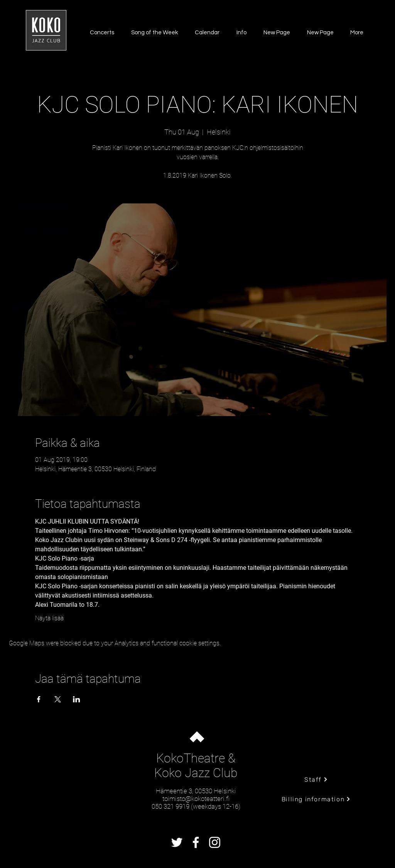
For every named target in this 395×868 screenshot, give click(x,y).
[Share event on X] (58, 699)
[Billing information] (316, 799)
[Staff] (316, 779)
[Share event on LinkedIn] (77, 699)
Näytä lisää (49, 618)
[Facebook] (196, 842)
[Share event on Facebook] (39, 699)
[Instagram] (215, 842)
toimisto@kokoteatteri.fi (196, 799)
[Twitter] (177, 842)
